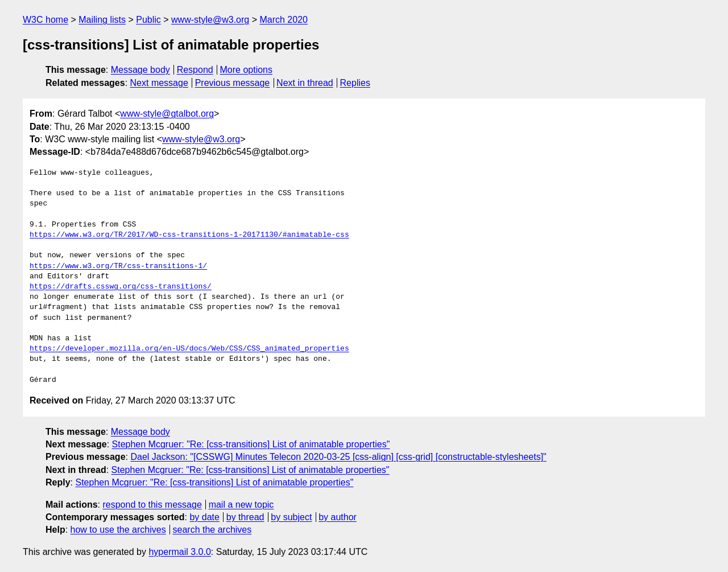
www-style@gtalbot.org (167, 114)
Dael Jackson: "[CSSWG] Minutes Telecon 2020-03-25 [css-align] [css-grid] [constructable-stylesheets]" (338, 457)
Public (148, 20)
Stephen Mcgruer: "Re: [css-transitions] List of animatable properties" (251, 444)
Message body (140, 70)
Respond (195, 70)
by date (204, 517)
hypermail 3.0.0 (179, 552)
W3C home (45, 20)
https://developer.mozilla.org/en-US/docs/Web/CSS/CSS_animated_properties (189, 349)
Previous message (233, 83)
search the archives (212, 530)
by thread (245, 517)
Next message (159, 83)
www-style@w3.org (210, 20)
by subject (291, 517)
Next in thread (305, 83)
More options (247, 70)
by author (338, 517)
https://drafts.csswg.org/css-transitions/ (121, 287)
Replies (355, 83)
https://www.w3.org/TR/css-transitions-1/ (118, 266)
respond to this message (152, 505)
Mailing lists (102, 20)
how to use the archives (118, 530)
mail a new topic (241, 505)
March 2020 (284, 20)
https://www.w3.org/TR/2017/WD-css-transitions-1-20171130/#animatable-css (189, 235)
